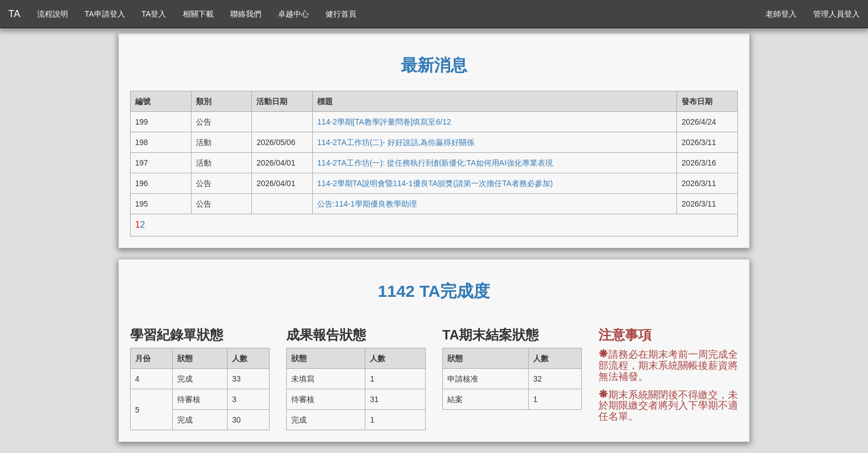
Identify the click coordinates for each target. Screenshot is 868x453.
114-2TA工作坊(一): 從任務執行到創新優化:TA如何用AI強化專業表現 (435, 163)
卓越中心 (293, 14)
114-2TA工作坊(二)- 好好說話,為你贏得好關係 (396, 142)
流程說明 (53, 14)
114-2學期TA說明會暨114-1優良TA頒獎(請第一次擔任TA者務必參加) (435, 183)
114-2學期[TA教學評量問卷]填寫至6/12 (384, 122)
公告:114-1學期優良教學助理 (367, 204)
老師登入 (781, 14)
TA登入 (154, 14)
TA (14, 14)
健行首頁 (341, 14)
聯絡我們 (246, 14)
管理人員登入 (836, 14)
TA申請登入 (105, 14)
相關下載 (198, 14)
